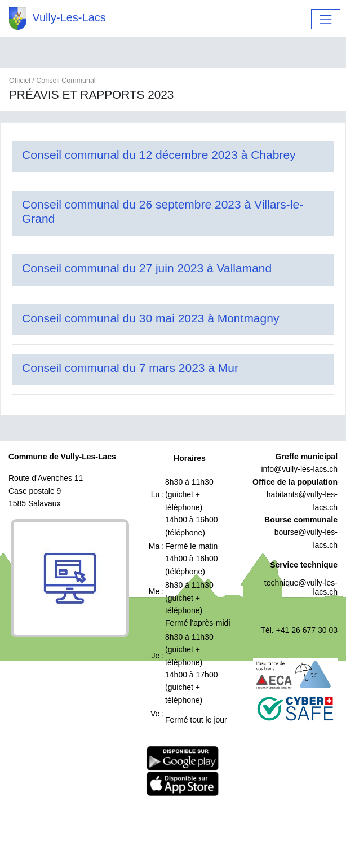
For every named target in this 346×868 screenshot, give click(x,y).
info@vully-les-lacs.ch (299, 469)
